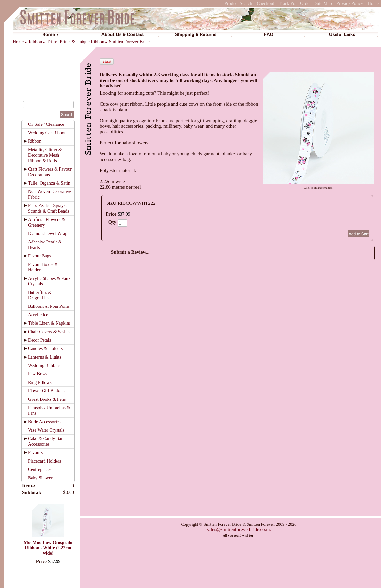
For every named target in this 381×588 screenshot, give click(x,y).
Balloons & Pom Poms (49, 306)
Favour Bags (39, 256)
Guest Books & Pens (47, 399)
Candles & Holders (45, 349)
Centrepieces (40, 470)
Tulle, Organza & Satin (49, 183)
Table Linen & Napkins (49, 323)
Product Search (238, 3)
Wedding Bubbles (44, 366)
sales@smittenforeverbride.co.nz (239, 529)
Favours (35, 453)
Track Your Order (295, 3)
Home (373, 3)
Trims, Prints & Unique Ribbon (75, 42)
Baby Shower (40, 478)
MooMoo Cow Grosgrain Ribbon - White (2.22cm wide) (48, 548)
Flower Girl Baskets (46, 391)
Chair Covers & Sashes (49, 332)
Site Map (324, 3)
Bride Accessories (44, 422)
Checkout (265, 3)
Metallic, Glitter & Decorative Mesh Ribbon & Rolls (45, 155)
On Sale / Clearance (46, 124)
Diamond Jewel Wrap (48, 234)
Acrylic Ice (38, 315)
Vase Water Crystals (46, 430)
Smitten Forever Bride (129, 42)
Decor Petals (39, 340)
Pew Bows (38, 374)
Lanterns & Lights (45, 357)
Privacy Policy (350, 3)
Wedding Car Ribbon (47, 133)
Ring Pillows (40, 382)
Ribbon (35, 42)
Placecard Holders (44, 461)
